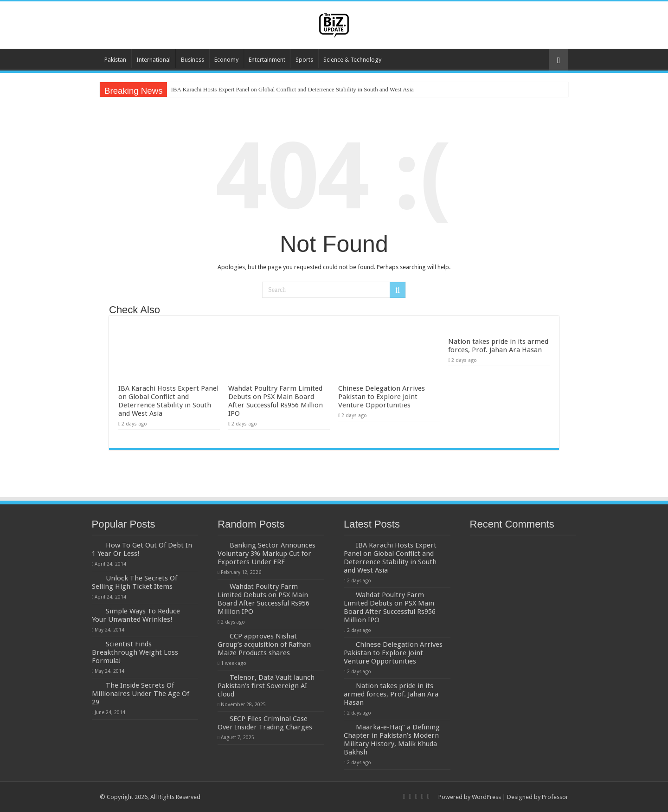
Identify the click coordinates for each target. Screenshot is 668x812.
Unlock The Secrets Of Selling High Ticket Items (135, 582)
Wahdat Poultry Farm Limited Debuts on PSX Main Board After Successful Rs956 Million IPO (276, 401)
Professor (555, 797)
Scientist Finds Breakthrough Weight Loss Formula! (135, 652)
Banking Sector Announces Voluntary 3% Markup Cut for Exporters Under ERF (267, 554)
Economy (226, 60)
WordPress (486, 797)
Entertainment (267, 60)
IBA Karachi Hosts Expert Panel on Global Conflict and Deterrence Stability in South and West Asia (292, 89)
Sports (304, 60)
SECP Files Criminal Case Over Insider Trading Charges (265, 723)
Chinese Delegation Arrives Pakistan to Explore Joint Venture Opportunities (382, 397)
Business (193, 60)
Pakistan (115, 60)
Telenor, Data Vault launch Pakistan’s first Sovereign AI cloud (266, 686)
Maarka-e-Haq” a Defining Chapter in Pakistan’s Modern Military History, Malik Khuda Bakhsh (392, 740)
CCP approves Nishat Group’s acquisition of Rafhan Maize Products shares (264, 644)
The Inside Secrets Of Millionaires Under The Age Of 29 (141, 694)
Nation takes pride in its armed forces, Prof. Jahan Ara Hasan (498, 346)
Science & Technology (352, 60)
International (154, 60)
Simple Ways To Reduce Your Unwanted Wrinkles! (136, 615)
